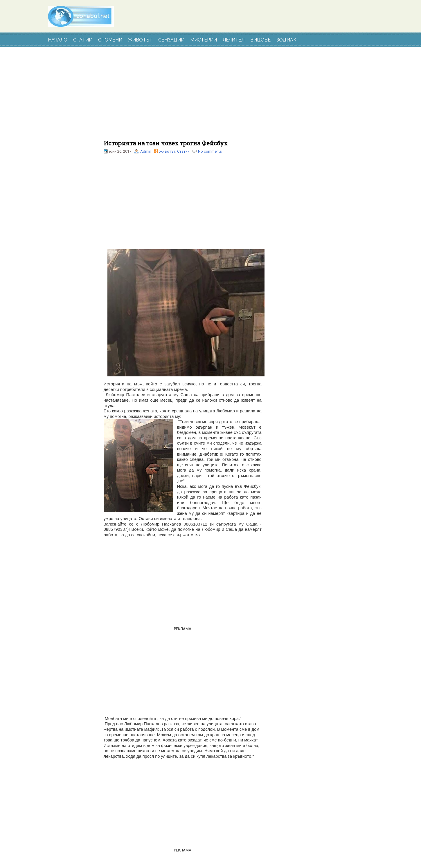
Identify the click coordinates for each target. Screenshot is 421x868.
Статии (183, 151)
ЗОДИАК (286, 40)
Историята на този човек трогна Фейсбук (165, 143)
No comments (210, 151)
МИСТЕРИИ (204, 40)
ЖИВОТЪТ (140, 40)
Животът (167, 151)
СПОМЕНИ (110, 40)
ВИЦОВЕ (260, 40)
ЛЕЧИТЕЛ (234, 40)
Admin (146, 151)
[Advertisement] (183, 97)
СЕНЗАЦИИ (171, 40)
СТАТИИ (83, 40)
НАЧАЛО (58, 40)
